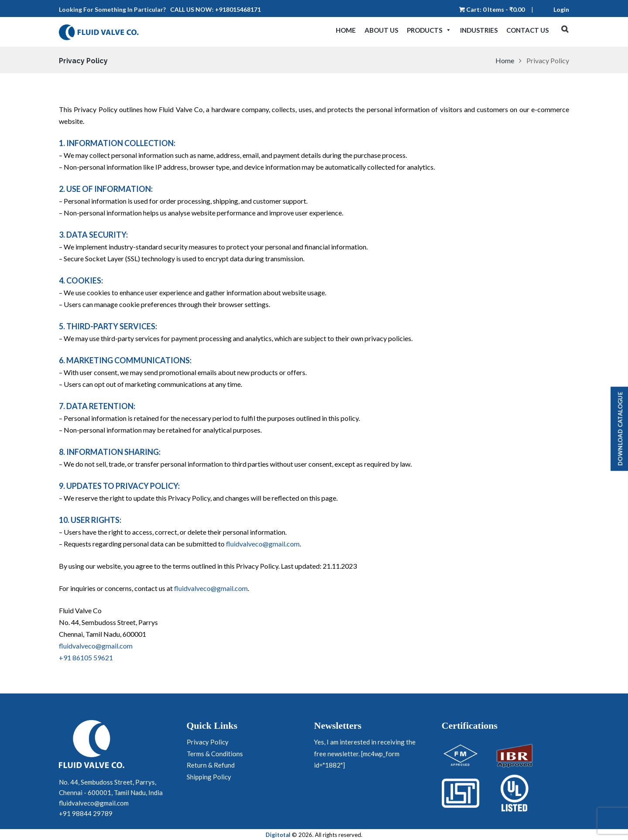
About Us (381, 30)
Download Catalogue (620, 429)
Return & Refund (211, 765)
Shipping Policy (209, 777)
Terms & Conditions (215, 754)
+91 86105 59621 (86, 657)
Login (561, 9)
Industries (479, 30)
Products (429, 30)
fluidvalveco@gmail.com (263, 544)
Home (346, 30)
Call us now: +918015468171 (215, 9)
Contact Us (527, 30)
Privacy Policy (208, 742)
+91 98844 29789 (86, 813)
